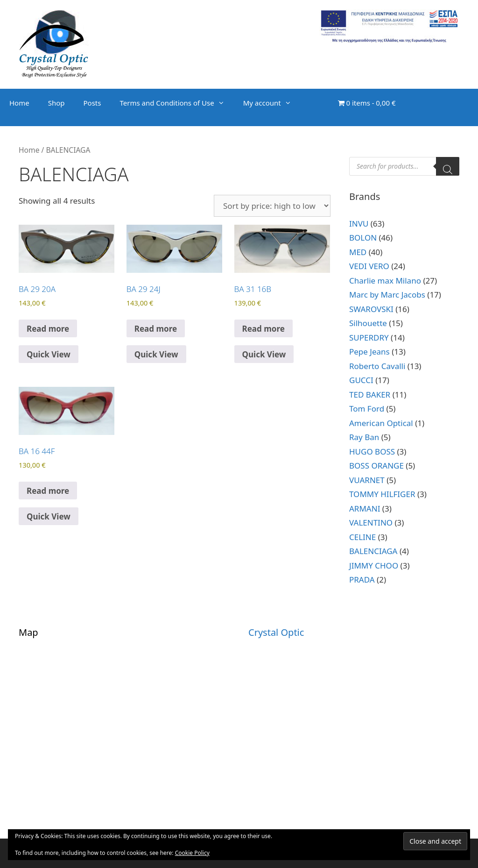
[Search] (448, 166)
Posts (92, 103)
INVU (359, 224)
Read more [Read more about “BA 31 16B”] (264, 329)
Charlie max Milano (385, 281)
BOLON (363, 238)
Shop (56, 103)
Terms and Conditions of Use (176, 103)
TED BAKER (370, 395)
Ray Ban (364, 437)
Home (19, 103)
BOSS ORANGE (376, 466)
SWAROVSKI (371, 309)
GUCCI (361, 380)
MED (358, 252)
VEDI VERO (369, 266)
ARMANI (365, 509)
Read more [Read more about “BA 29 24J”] (156, 329)
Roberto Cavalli (377, 366)
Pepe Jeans (369, 352)
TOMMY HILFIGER (382, 494)
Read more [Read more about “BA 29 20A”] (48, 329)
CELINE (362, 537)
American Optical (381, 423)
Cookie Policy (192, 853)
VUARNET (367, 480)
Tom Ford (367, 409)
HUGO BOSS (372, 452)
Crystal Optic (276, 632)
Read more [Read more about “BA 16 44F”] (48, 491)
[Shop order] (272, 206)
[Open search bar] (319, 112)
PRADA (362, 580)
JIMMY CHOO (374, 566)
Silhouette (368, 323)
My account (272, 103)
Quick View (49, 354)
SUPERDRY (369, 338)
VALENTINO (371, 523)
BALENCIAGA (373, 551)
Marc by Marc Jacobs (387, 295)
